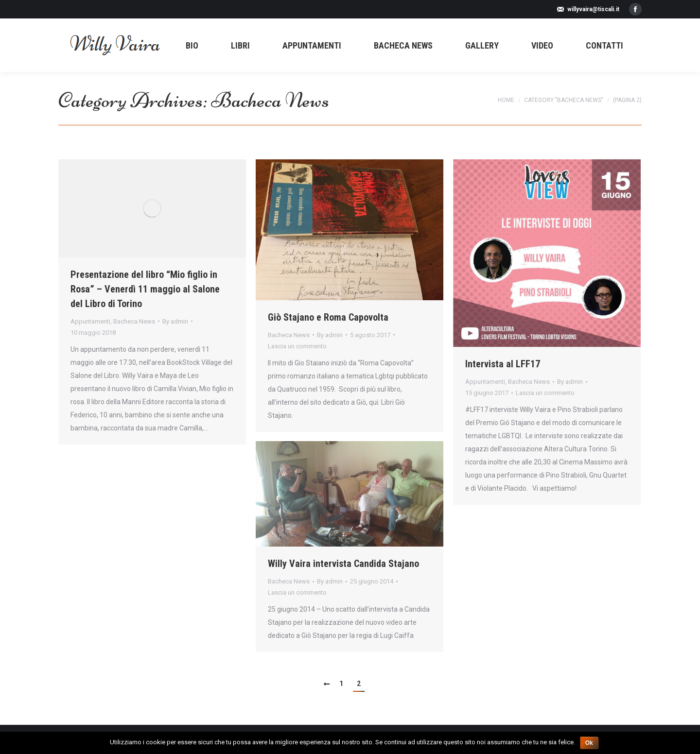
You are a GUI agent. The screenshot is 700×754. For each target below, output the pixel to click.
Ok (589, 743)
